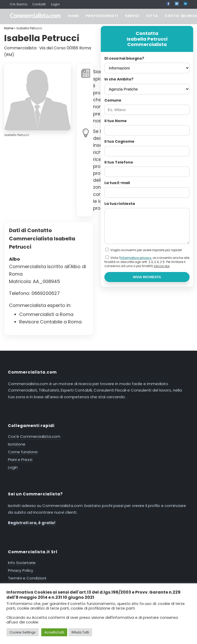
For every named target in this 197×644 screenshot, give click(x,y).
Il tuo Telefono (119, 162)
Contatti (39, 4)
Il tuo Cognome (119, 141)
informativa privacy (136, 258)
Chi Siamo (18, 4)
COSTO (172, 16)
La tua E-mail (117, 183)
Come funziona (23, 452)
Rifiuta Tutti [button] (80, 632)
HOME (73, 16)
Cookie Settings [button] (23, 632)
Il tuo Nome (116, 121)
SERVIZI (132, 16)
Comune (113, 100)
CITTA (152, 16)
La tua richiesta (120, 204)
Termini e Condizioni (27, 578)
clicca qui (162, 266)
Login (56, 4)
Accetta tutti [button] (54, 632)
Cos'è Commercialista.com (34, 436)
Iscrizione (17, 444)
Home (9, 28)
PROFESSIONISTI (102, 16)
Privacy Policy (21, 570)
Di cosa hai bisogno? (124, 58)
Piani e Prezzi (20, 460)
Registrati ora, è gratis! (32, 523)
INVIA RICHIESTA (147, 277)
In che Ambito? (119, 79)
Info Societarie (22, 563)
